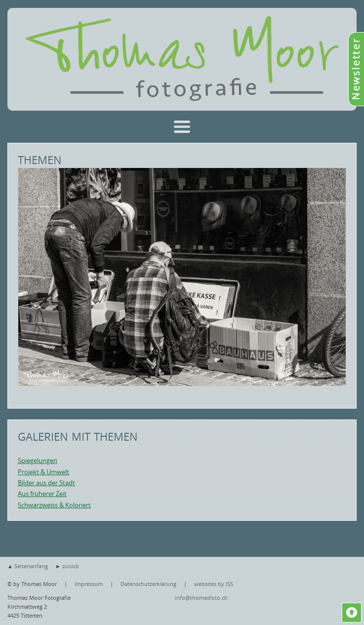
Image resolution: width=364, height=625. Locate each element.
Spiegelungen (38, 460)
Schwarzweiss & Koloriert (54, 505)
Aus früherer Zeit (42, 494)
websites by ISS (214, 584)
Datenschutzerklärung (148, 584)
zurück (71, 566)
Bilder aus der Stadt (46, 483)
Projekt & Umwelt (43, 472)
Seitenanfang (31, 566)
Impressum (89, 584)
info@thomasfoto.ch (201, 598)
